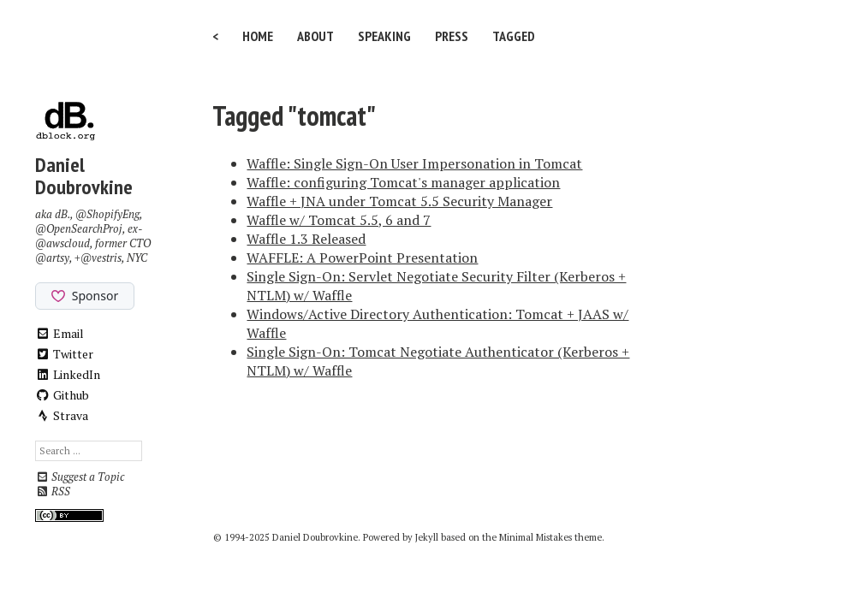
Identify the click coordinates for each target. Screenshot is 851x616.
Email (60, 333)
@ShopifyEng (107, 214)
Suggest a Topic (80, 477)
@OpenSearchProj (79, 229)
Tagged (514, 36)
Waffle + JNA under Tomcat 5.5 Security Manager (399, 201)
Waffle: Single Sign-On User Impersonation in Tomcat (414, 163)
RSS (53, 492)
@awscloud (62, 243)
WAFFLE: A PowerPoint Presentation (362, 258)
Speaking (384, 36)
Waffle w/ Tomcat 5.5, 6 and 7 (339, 220)
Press (452, 36)
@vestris (101, 258)
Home (258, 36)
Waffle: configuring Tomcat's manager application (403, 182)
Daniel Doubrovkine (84, 176)
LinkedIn (68, 374)
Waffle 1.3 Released (306, 239)
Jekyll (427, 537)
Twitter (64, 354)
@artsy (52, 258)
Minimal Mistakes (536, 537)
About (315, 36)
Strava (62, 415)
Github (62, 395)
